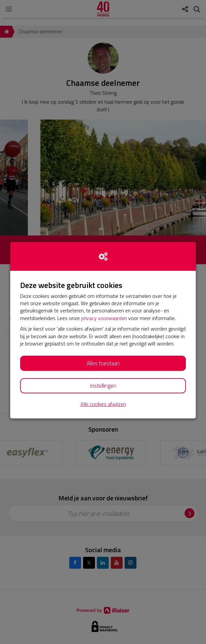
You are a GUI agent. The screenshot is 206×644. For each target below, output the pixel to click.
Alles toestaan (103, 363)
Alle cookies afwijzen (103, 404)
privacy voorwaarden (104, 318)
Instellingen (103, 386)
